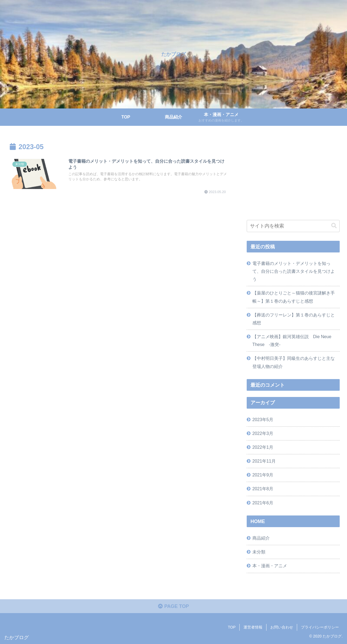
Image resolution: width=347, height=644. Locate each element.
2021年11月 (264, 461)
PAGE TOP (173, 606)
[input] (293, 226)
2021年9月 (263, 475)
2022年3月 (263, 433)
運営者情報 (253, 627)
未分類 (259, 552)
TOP (232, 627)
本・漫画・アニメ (270, 566)
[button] (334, 226)
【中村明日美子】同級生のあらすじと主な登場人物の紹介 (294, 362)
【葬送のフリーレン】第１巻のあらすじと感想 (294, 319)
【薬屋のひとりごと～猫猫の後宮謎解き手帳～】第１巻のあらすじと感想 (294, 297)
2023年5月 (263, 419)
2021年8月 (263, 489)
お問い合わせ (282, 627)
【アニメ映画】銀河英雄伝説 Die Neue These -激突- (292, 340)
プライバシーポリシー (320, 627)
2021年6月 (263, 503)
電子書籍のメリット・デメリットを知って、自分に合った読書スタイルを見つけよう (294, 271)
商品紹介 (261, 538)
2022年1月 (263, 447)
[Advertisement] (293, 176)
